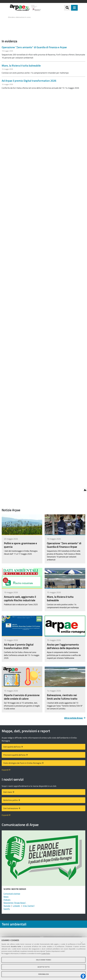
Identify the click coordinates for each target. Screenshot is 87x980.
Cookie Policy (46, 953)
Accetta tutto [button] (44, 967)
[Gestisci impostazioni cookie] (85, 490)
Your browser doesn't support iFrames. (43, 23)
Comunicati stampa (12, 894)
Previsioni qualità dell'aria (14, 755)
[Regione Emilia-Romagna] (53, 8)
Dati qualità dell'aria (12, 747)
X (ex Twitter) (29, 906)
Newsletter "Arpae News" (15, 903)
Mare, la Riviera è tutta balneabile (21, 65)
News (6, 897)
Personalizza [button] (43, 974)
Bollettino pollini (10, 800)
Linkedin (16, 906)
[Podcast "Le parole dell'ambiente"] (43, 859)
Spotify (7, 909)
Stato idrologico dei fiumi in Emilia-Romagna (22, 763)
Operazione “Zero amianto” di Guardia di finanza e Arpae (34, 47)
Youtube (7, 906)
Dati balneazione (11, 808)
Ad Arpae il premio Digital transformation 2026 (29, 81)
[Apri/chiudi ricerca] (70, 8)
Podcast (7, 900)
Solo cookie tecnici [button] (44, 960)
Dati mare (8, 792)
